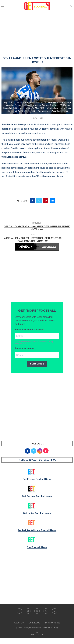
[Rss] (46, 611)
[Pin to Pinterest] (46, 201)
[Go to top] (37, 634)
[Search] (71, 6)
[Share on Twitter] (39, 201)
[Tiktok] (55, 611)
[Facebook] (19, 611)
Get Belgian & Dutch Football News (37, 530)
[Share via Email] (53, 201)
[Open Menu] (3, 6)
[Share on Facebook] (32, 201)
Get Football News (37, 547)
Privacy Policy (53, 623)
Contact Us (34, 623)
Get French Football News (37, 479)
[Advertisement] (37, 31)
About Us (19, 623)
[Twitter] (28, 611)
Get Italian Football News (37, 513)
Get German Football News (37, 496)
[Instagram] (37, 611)
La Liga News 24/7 (49, 247)
